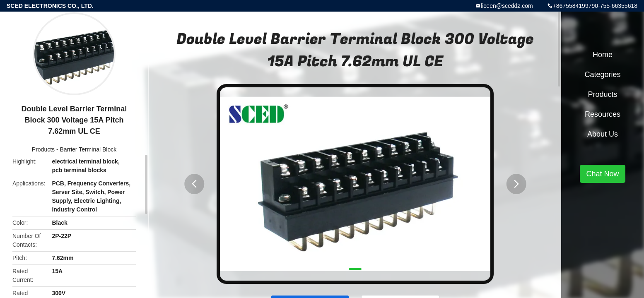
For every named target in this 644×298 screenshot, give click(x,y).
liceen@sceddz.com (507, 6)
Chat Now (602, 174)
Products (43, 149)
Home (603, 55)
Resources (603, 114)
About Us (603, 134)
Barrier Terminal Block (88, 149)
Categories (602, 74)
